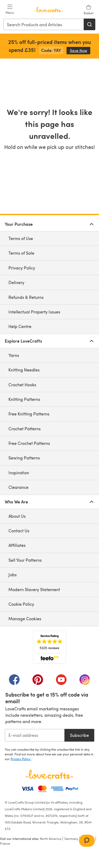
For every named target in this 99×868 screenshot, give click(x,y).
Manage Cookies (25, 619)
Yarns (14, 355)
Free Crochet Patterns (29, 443)
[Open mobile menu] (10, 10)
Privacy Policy (22, 268)
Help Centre (20, 326)
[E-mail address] (35, 735)
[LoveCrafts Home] (49, 774)
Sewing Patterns (24, 458)
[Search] (89, 24)
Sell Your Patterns (25, 560)
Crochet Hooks (22, 385)
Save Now (80, 50)
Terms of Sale (21, 253)
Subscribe (79, 735)
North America (51, 839)
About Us (17, 516)
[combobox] (44, 24)
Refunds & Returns (26, 297)
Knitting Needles (24, 370)
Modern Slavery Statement (34, 589)
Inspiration (19, 473)
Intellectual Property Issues (34, 312)
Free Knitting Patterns (29, 414)
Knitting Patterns (24, 399)
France (5, 843)
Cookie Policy (21, 604)
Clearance (18, 487)
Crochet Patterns (25, 429)
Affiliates (17, 545)
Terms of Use (21, 238)
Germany (71, 839)
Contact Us (19, 531)
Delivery (16, 282)
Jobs (13, 575)
